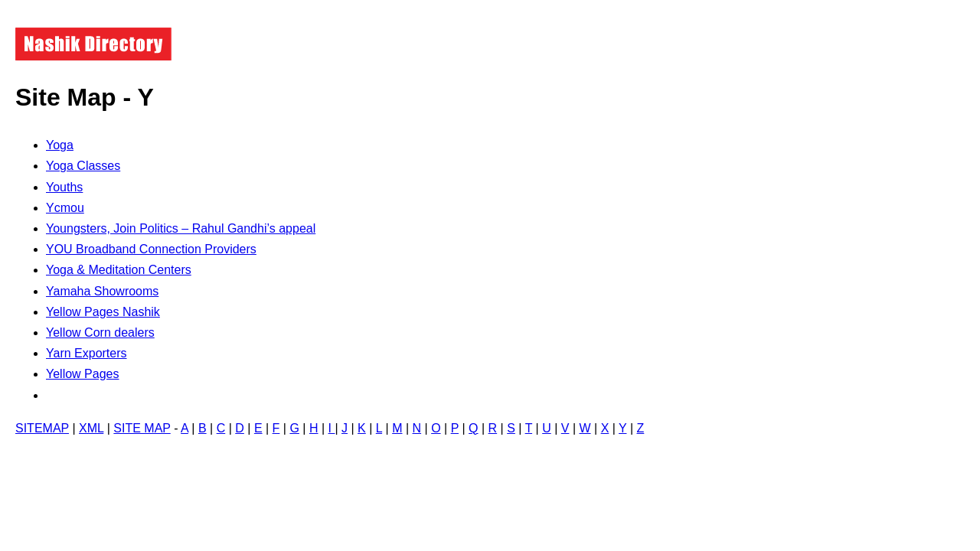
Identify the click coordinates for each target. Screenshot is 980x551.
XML (91, 428)
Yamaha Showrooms (102, 291)
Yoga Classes (83, 166)
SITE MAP (142, 428)
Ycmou (65, 208)
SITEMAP (42, 428)
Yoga (60, 145)
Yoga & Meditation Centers (119, 270)
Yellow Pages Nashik (103, 312)
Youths (64, 187)
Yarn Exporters (87, 353)
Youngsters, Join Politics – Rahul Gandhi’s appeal (181, 228)
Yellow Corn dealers (100, 333)
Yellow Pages (82, 374)
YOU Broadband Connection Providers (151, 249)
